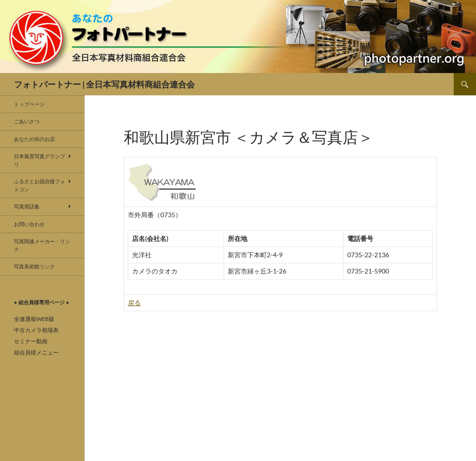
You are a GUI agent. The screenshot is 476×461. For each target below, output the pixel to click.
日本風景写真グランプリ (40, 160)
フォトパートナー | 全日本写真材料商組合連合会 (104, 84)
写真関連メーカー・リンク (42, 245)
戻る (134, 303)
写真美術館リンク (34, 266)
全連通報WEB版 (34, 319)
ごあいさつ (27, 121)
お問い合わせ (29, 224)
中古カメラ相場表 (36, 330)
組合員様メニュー (36, 352)
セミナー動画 (31, 341)
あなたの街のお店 (34, 139)
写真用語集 (27, 206)
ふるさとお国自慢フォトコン (40, 185)
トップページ (29, 104)
